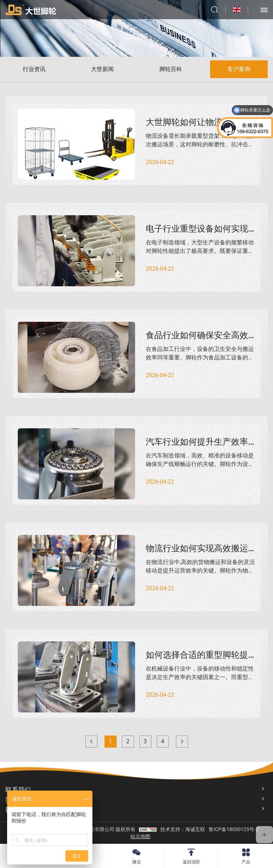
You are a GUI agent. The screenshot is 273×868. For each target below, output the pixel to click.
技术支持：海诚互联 (183, 829)
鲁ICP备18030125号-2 (234, 829)
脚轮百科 (171, 69)
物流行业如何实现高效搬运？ (201, 548)
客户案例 (239, 69)
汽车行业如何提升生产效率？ (201, 442)
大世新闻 (102, 69)
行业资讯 (34, 69)
